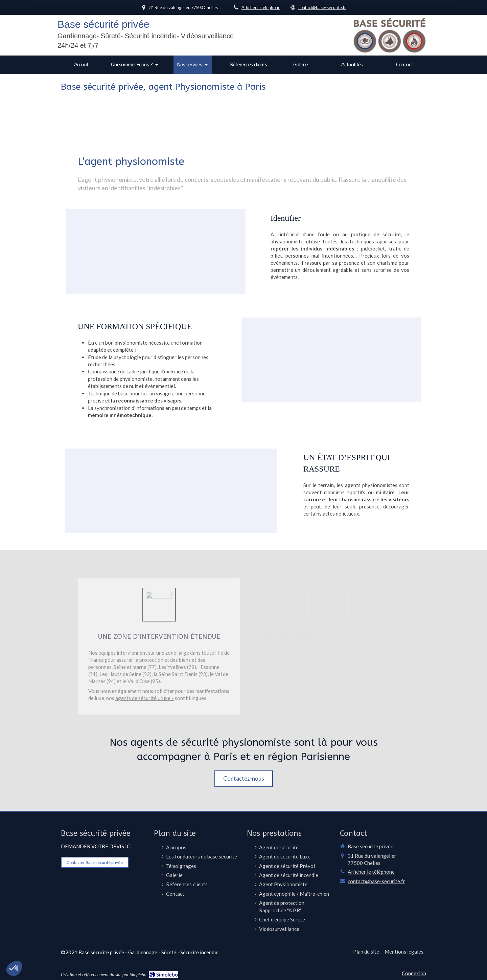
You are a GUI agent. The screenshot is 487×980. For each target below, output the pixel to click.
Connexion (414, 973)
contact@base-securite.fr (376, 881)
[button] (114, 252)
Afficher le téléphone (261, 7)
